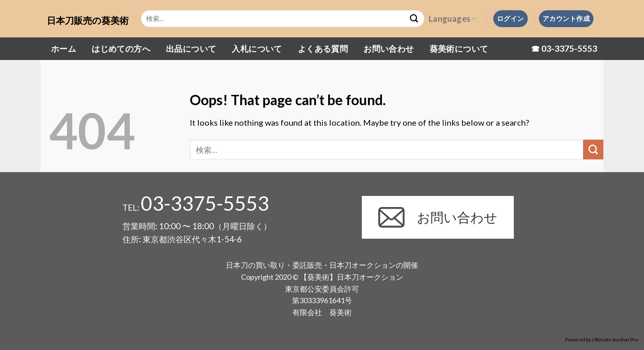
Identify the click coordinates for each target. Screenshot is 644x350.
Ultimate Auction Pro (615, 340)
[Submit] (593, 150)
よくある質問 (323, 48)
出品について (191, 48)
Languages (452, 18)
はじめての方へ (121, 48)
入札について (257, 48)
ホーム (63, 48)
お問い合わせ (389, 48)
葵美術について (459, 48)
